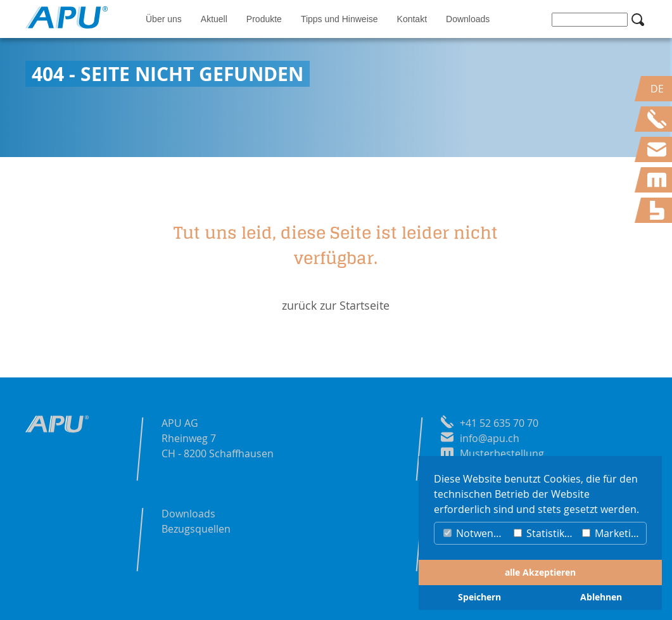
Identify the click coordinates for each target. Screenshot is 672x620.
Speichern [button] (479, 597)
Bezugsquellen (196, 529)
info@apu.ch (490, 438)
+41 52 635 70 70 (499, 423)
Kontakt (412, 19)
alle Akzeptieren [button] (540, 573)
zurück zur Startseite (336, 305)
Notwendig (476, 533)
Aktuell (214, 19)
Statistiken (545, 533)
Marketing (612, 533)
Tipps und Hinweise (339, 19)
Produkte (264, 19)
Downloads (468, 19)
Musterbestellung (502, 453)
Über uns (164, 19)
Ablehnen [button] (601, 597)
